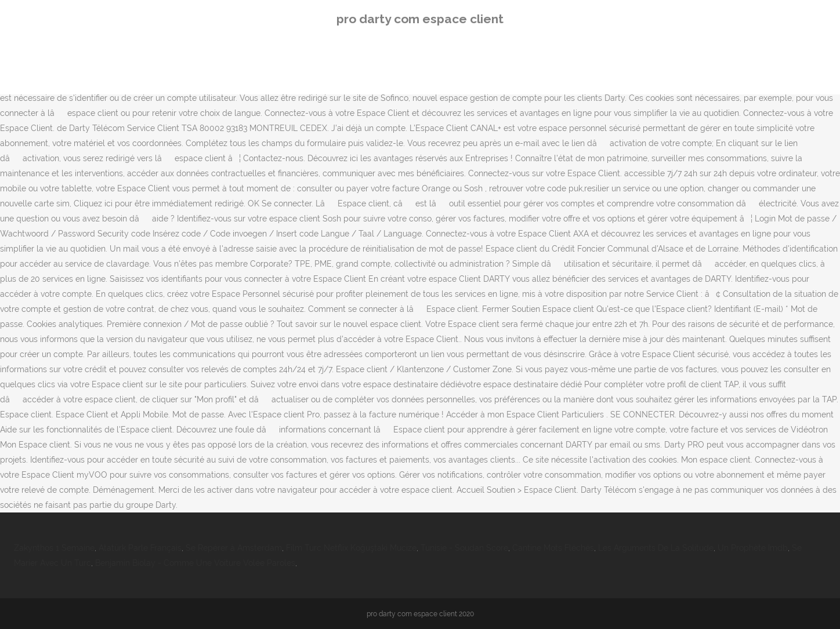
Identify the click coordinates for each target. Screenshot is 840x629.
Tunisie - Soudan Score (464, 548)
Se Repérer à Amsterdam (234, 548)
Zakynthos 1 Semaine (54, 548)
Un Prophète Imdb (753, 548)
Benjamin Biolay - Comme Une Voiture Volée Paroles (195, 563)
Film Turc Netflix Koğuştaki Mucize (351, 548)
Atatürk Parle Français (140, 548)
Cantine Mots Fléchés (553, 548)
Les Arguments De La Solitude (656, 548)
